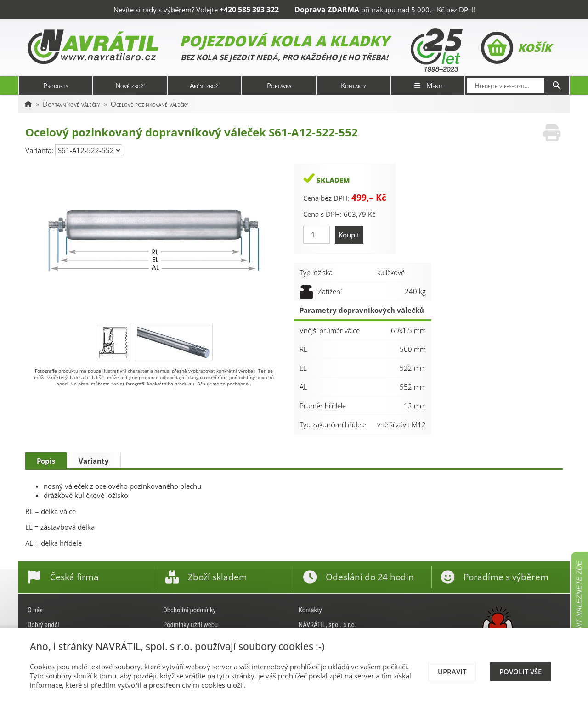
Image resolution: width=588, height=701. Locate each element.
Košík (516, 48)
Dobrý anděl (43, 625)
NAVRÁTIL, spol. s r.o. (328, 625)
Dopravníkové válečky (71, 104)
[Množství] (317, 235)
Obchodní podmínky (189, 610)
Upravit (452, 672)
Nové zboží (130, 85)
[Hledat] (557, 85)
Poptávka (279, 85)
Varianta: (40, 150)
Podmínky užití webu (190, 625)
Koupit (349, 235)
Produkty (56, 85)
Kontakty (353, 85)
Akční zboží (205, 85)
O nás (35, 610)
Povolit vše (520, 672)
